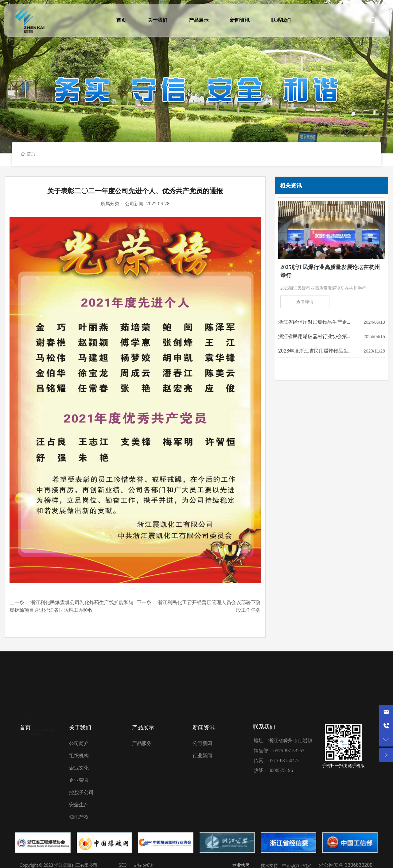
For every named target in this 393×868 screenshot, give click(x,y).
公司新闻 (134, 204)
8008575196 (281, 770)
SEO (123, 865)
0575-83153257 (289, 751)
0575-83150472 (284, 760)
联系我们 (264, 727)
